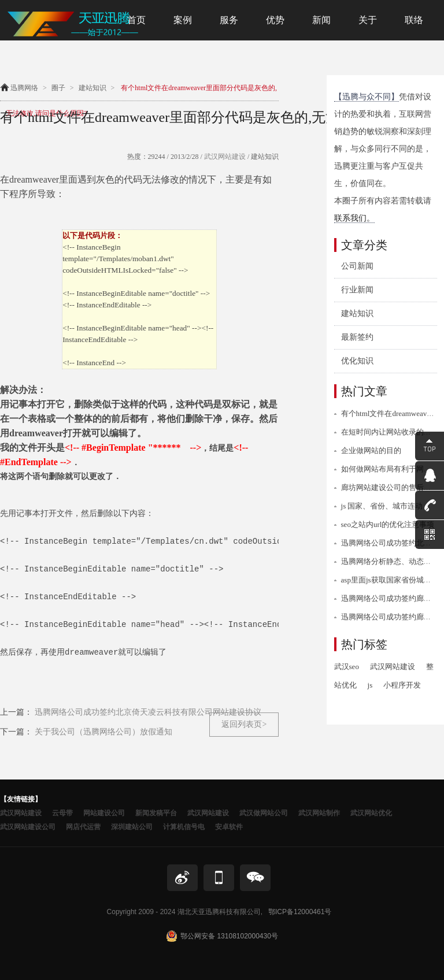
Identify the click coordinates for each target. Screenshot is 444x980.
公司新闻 (357, 266)
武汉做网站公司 (264, 813)
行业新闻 (357, 290)
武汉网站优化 (371, 813)
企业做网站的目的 (371, 450)
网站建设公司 (104, 813)
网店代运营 (83, 827)
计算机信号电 (184, 827)
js (370, 685)
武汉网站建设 (224, 157)
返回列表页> (244, 724)
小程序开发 (402, 685)
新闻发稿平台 (156, 813)
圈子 (58, 88)
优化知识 (357, 361)
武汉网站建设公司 (28, 827)
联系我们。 (354, 218)
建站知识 (92, 88)
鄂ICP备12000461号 (300, 912)
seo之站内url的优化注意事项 (388, 524)
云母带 (62, 813)
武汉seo (347, 667)
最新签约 (357, 337)
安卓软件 (229, 827)
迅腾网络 (24, 88)
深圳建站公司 (132, 827)
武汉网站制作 (319, 813)
